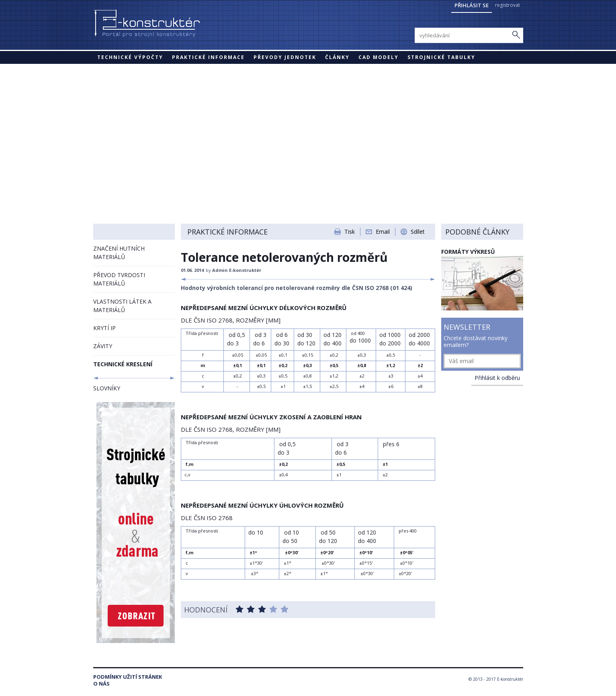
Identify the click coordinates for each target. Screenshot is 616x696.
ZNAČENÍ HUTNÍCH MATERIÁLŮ (119, 253)
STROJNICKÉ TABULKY (441, 57)
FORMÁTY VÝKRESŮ (468, 252)
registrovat (508, 5)
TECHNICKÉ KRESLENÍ (123, 364)
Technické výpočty (130, 57)
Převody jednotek (285, 57)
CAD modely (379, 57)
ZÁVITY (103, 346)
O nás (101, 684)
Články (337, 57)
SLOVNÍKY (107, 388)
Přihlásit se (472, 5)
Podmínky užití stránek (128, 677)
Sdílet (418, 232)
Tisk (350, 232)
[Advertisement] (308, 124)
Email (383, 232)
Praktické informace (208, 57)
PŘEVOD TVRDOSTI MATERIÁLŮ (119, 279)
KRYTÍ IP (104, 328)
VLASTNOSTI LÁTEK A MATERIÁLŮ (122, 306)
